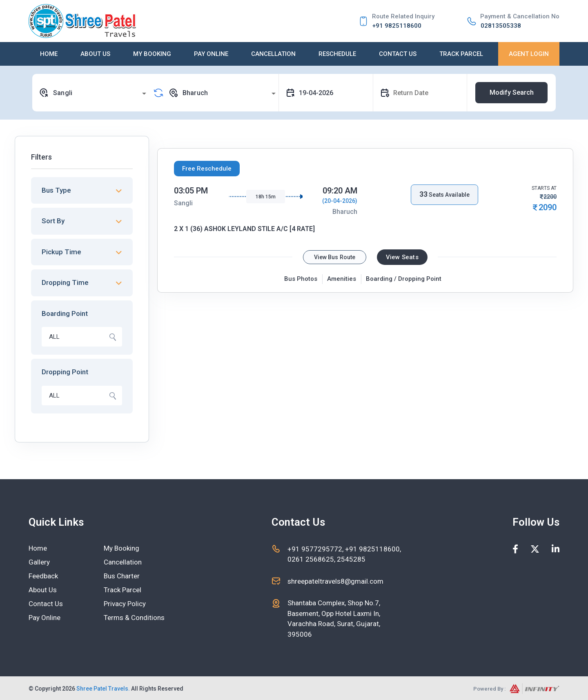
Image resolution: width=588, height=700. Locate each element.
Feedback (43, 576)
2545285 (350, 559)
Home (49, 54)
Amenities (342, 279)
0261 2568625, (311, 559)
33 (423, 194)
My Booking (152, 54)
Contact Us (398, 54)
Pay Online (211, 54)
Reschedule (337, 54)
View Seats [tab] (402, 257)
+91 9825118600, (373, 549)
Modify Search (512, 92)
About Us (95, 54)
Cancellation (273, 54)
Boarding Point (65, 313)
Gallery (39, 562)
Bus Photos (301, 279)
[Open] (144, 93)
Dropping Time (65, 282)
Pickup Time (61, 252)
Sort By (53, 221)
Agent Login (529, 54)
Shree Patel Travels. (103, 689)
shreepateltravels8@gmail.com (335, 581)
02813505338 (501, 26)
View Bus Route (335, 257)
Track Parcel (461, 54)
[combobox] (94, 93)
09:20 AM (340, 191)
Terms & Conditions (134, 618)
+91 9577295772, (316, 549)
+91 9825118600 (397, 26)
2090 (548, 207)
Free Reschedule (207, 169)
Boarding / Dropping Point (404, 279)
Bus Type (56, 190)
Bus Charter (122, 576)
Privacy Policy (125, 604)
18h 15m (266, 197)
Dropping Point (65, 372)
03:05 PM (191, 191)
